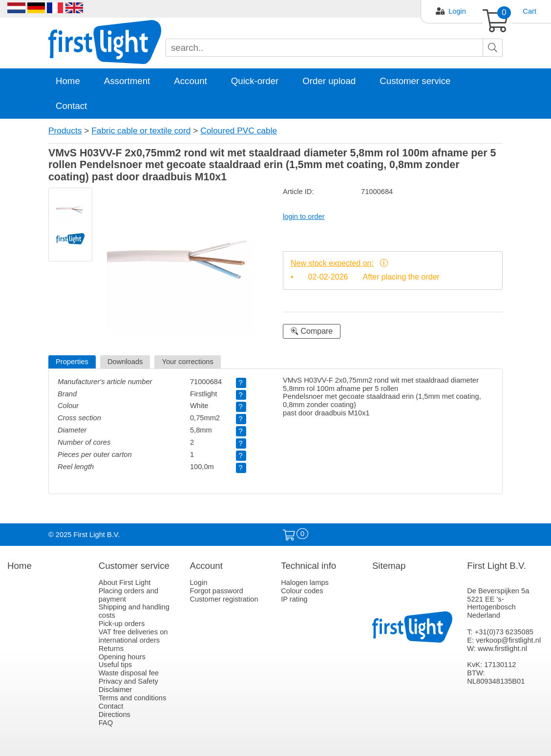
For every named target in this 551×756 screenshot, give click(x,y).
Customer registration (224, 599)
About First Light (125, 583)
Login (457, 11)
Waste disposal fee (129, 673)
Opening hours (122, 657)
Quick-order (255, 81)
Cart (530, 11)
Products (65, 130)
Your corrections (187, 362)
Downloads (125, 362)
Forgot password (216, 591)
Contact (71, 106)
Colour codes (302, 591)
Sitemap (389, 566)
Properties (72, 362)
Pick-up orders (122, 624)
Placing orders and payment (128, 595)
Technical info (308, 566)
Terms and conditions (133, 698)
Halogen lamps (305, 583)
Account (190, 81)
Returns (111, 648)
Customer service (415, 81)
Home (68, 81)
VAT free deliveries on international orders (133, 636)
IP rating (294, 599)
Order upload (329, 81)
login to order (304, 216)
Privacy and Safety (128, 681)
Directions (115, 714)
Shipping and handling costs (134, 611)
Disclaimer (115, 690)
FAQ (106, 723)
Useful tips (115, 665)
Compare (312, 331)
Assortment (127, 81)
